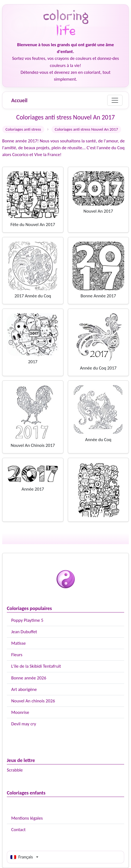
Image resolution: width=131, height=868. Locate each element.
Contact (18, 830)
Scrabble (15, 770)
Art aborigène (24, 689)
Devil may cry (24, 724)
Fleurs (17, 655)
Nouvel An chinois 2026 (33, 701)
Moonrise (20, 712)
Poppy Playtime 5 (27, 620)
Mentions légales (27, 818)
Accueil (19, 100)
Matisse (18, 643)
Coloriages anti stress (23, 129)
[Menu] (115, 100)
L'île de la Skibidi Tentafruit (36, 666)
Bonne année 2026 (29, 678)
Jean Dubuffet (24, 632)
